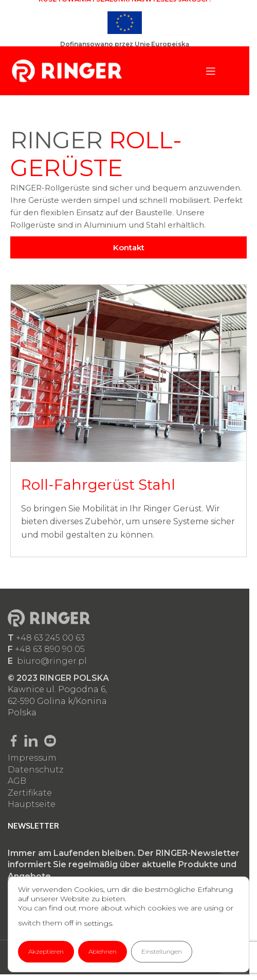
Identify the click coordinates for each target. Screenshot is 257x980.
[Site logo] (67, 70)
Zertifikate (30, 793)
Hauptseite (32, 804)
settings (98, 923)
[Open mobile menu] (211, 71)
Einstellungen (162, 951)
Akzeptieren (46, 951)
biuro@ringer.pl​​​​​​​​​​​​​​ (52, 661)
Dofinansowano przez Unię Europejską (125, 44)
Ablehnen (103, 951)
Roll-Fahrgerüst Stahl (98, 485)
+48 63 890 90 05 (50, 649)
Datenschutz (35, 770)
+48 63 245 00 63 (50, 638)
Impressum (32, 758)
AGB (17, 781)
